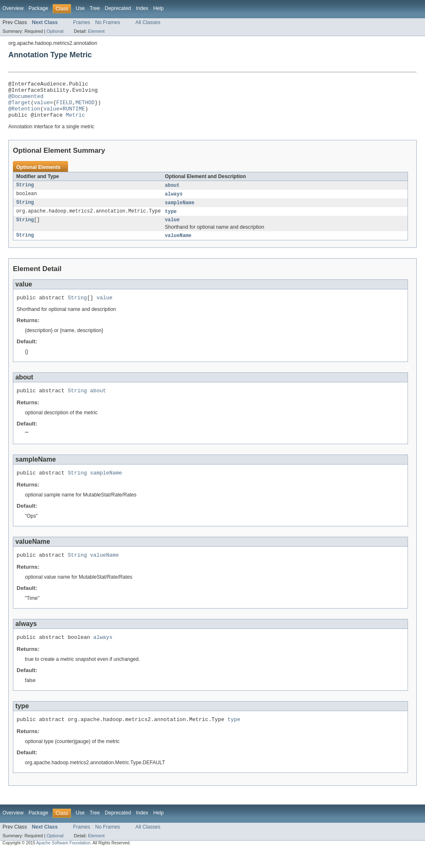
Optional (55, 31)
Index (142, 8)
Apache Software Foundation (63, 861)
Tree (95, 8)
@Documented (26, 100)
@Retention (24, 115)
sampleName (180, 211)
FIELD (64, 107)
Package (38, 8)
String (25, 193)
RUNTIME (74, 115)
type (171, 220)
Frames (82, 22)
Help (158, 8)
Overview (13, 8)
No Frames (107, 22)
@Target (20, 107)
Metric (76, 122)
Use (80, 8)
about (172, 193)
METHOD (85, 107)
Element (96, 31)
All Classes (148, 22)
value (42, 107)
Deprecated (118, 8)
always (174, 202)
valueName (178, 246)
